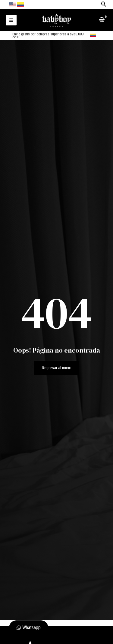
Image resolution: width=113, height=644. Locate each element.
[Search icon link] (104, 5)
